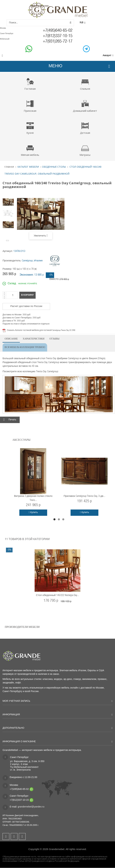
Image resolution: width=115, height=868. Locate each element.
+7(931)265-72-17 (58, 42)
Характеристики (34, 338)
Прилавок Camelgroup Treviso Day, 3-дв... (84, 496)
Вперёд (8, 240)
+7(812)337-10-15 (58, 36)
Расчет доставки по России (26, 306)
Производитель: (12, 261)
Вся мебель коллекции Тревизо (25, 347)
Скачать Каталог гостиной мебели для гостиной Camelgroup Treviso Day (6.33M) (41, 330)
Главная (9, 167)
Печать (12, 420)
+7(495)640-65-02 (58, 31)
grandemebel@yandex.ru (31, 807)
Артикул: (8, 251)
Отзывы (54, 338)
